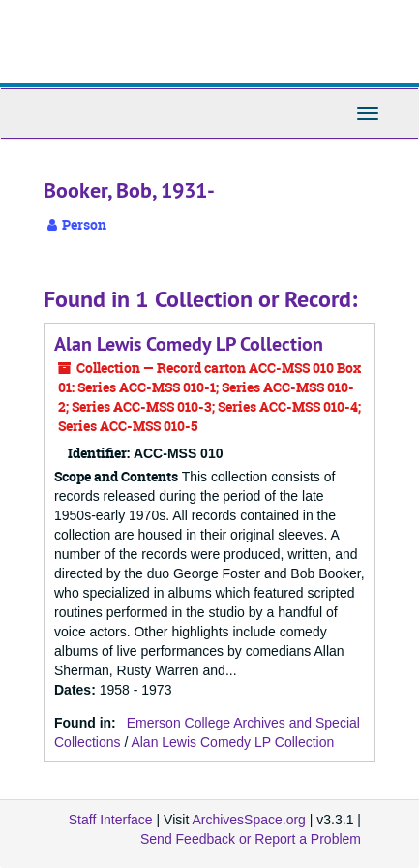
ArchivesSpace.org (249, 820)
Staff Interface (111, 820)
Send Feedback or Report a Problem (251, 839)
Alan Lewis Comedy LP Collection (189, 344)
